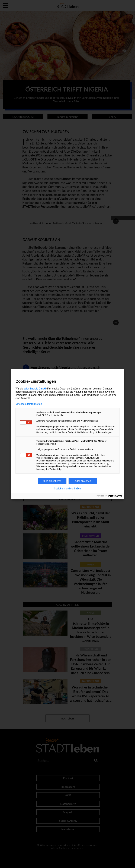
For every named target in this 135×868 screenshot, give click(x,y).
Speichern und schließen (67, 489)
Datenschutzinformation (29, 404)
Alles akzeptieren (52, 481)
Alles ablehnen (83, 481)
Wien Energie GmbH (35, 389)
